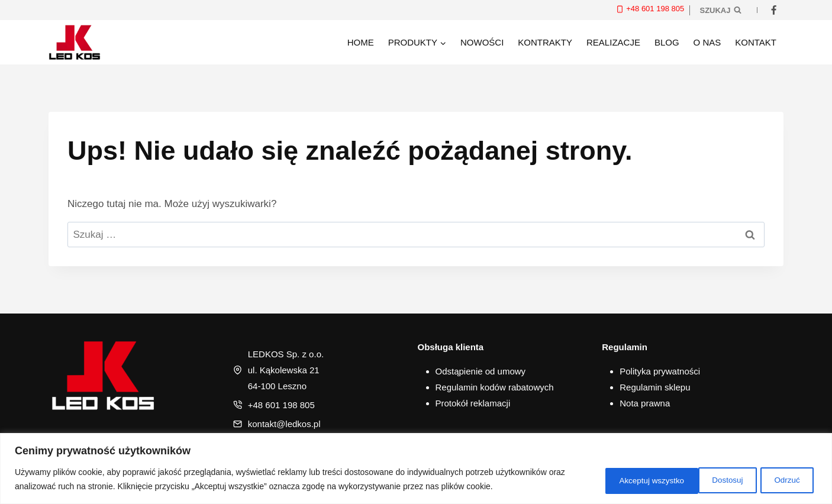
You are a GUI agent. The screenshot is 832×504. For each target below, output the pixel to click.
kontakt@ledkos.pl (284, 424)
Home (361, 42)
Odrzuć (680, 480)
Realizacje (613, 42)
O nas (707, 42)
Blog (667, 42)
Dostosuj (611, 480)
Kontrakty (545, 42)
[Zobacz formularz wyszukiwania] (720, 10)
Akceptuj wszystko (766, 480)
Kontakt (756, 42)
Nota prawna (645, 403)
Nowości (482, 42)
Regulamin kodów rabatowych (495, 387)
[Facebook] (773, 10)
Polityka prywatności (660, 371)
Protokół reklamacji (473, 403)
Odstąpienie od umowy (481, 371)
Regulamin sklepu (655, 387)
